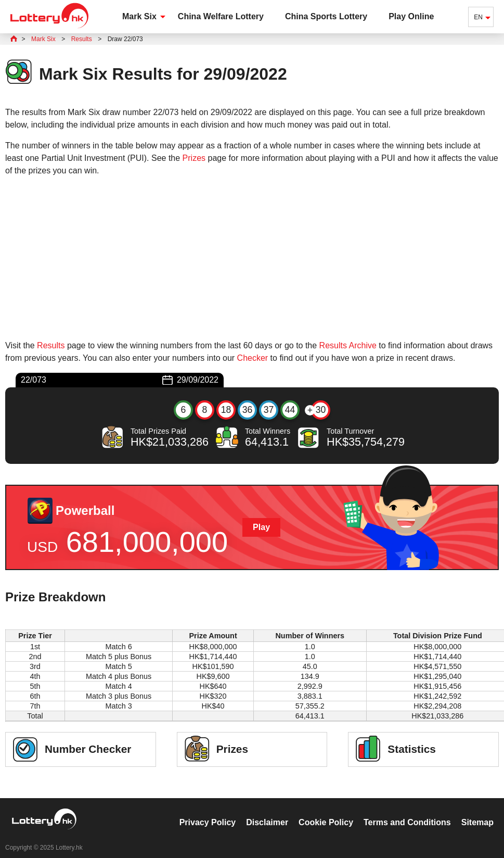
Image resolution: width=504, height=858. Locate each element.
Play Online (411, 16)
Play (261, 527)
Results (51, 345)
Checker (253, 358)
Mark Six (139, 16)
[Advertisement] (252, 258)
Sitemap (477, 811)
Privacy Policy (208, 811)
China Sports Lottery (326, 16)
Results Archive (348, 345)
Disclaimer (267, 811)
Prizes (194, 158)
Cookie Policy (326, 811)
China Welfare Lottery (221, 16)
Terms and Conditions (407, 811)
